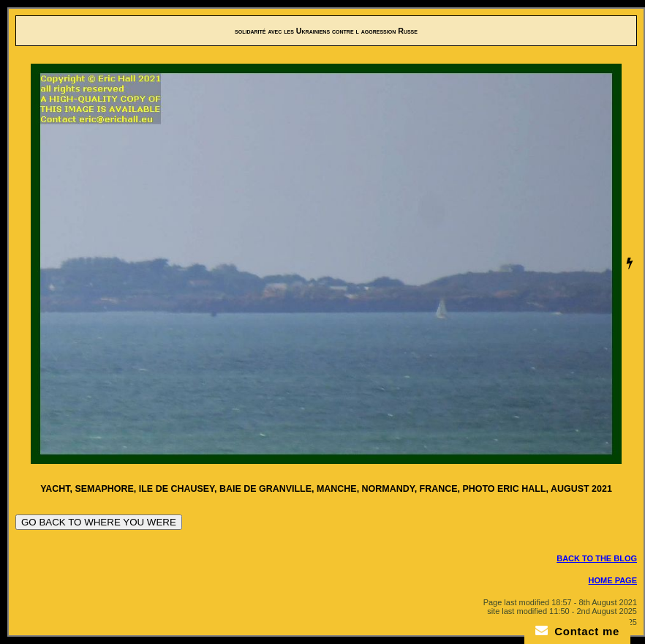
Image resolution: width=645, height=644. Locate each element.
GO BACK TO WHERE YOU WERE (99, 522)
